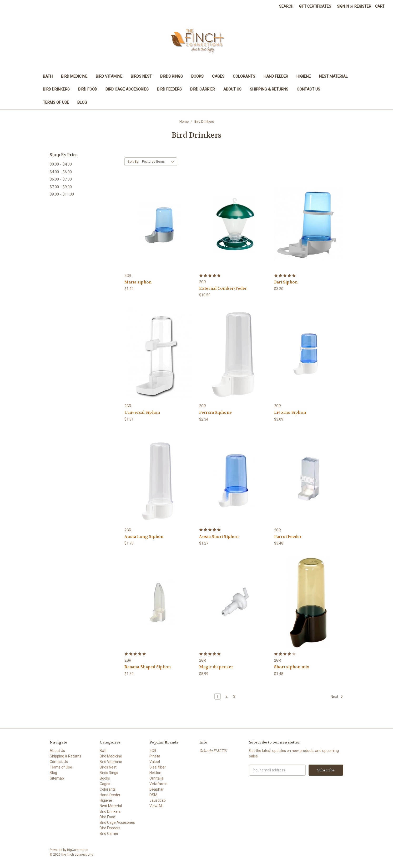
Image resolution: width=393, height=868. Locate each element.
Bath (48, 76)
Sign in (343, 6)
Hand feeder (276, 76)
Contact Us (308, 89)
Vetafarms (158, 784)
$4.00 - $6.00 (61, 172)
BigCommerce (78, 850)
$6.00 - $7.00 (61, 179)
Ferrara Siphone (215, 412)
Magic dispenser (216, 667)
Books (197, 76)
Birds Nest (141, 76)
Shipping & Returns (269, 89)
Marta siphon (138, 282)
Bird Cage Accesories (127, 89)
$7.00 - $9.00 (61, 187)
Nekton (155, 773)
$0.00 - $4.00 (61, 164)
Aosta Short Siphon (219, 537)
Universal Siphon (142, 412)
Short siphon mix (292, 667)
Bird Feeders (169, 89)
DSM (153, 795)
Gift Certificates (315, 6)
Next (337, 697)
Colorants (244, 76)
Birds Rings (172, 76)
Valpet (155, 762)
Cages (218, 76)
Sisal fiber (158, 767)
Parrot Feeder (288, 537)
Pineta (155, 756)
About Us (232, 89)
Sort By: (133, 161)
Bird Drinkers (56, 89)
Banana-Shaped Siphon (148, 667)
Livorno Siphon (290, 412)
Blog (82, 102)
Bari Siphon (286, 282)
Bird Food (88, 89)
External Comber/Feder (223, 288)
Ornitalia (156, 778)
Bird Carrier (203, 89)
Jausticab (158, 800)
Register (363, 6)
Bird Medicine (74, 76)
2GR (153, 751)
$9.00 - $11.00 (62, 194)
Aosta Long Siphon (144, 537)
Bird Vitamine (109, 76)
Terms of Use (56, 102)
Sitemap (57, 778)
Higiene (304, 76)
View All (156, 806)
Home (184, 121)
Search (286, 6)
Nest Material (333, 76)
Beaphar (157, 789)
